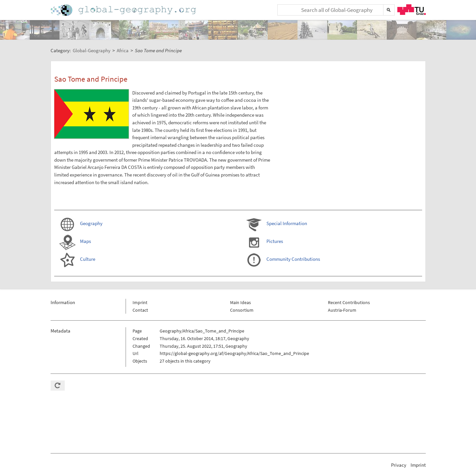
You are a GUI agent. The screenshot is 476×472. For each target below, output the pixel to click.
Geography (91, 223)
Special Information (287, 223)
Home (124, 10)
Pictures (275, 241)
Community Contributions (293, 259)
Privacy (399, 465)
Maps (85, 241)
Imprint (140, 302)
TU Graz (412, 10)
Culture (88, 259)
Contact (140, 310)
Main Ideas (240, 302)
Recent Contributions (349, 302)
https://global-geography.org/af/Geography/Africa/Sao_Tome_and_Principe (234, 353)
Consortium (242, 310)
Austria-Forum (342, 310)
